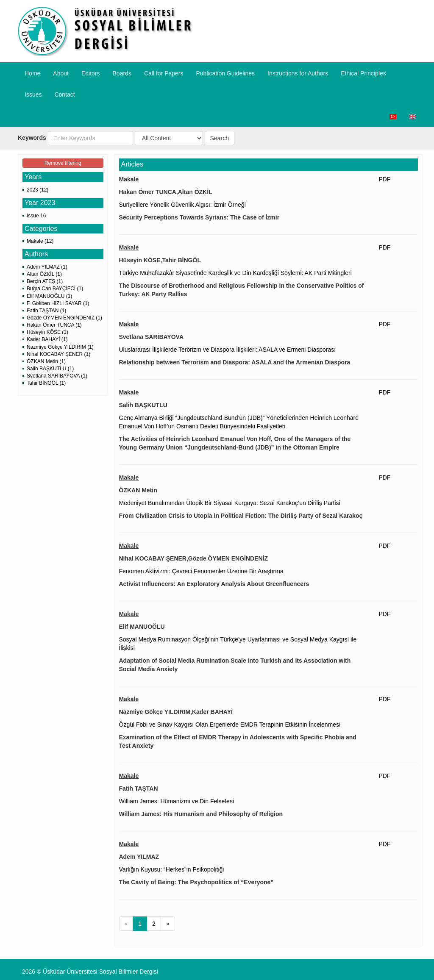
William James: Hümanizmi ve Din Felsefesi (177, 801)
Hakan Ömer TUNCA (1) (54, 325)
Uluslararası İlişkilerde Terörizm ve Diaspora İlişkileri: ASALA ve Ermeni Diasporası (228, 350)
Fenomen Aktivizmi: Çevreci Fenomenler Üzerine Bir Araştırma (201, 571)
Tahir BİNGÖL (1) (46, 383)
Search (220, 138)
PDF (384, 179)
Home (32, 73)
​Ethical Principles (363, 73)
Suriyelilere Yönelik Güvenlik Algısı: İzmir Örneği (182, 205)
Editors (91, 73)
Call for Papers (164, 73)
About (61, 73)
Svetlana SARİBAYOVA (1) (57, 376)
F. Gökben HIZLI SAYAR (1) (58, 303)
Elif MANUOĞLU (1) (49, 296)
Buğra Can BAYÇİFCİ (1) (55, 289)
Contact (64, 94)
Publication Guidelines (225, 73)
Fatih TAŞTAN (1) (46, 311)
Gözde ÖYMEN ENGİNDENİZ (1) (64, 318)
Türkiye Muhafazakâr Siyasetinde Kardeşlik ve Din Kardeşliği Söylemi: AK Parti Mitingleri (235, 273)
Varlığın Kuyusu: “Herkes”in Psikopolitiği (172, 869)
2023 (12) (38, 190)
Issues (33, 94)
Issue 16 (36, 216)
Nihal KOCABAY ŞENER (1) (58, 354)
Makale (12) (40, 241)
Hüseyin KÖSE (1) (47, 332)
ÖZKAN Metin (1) (46, 361)
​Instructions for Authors (298, 73)
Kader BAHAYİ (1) (47, 339)
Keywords (32, 138)
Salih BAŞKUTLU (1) (50, 369)
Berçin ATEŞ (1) (45, 281)
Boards (122, 73)
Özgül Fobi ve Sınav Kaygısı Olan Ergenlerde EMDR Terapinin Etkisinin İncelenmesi (230, 725)
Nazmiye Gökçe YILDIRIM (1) (60, 347)
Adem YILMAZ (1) (47, 267)
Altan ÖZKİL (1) (44, 274)
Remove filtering (63, 163)
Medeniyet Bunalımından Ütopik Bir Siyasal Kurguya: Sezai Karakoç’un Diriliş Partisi (230, 503)
